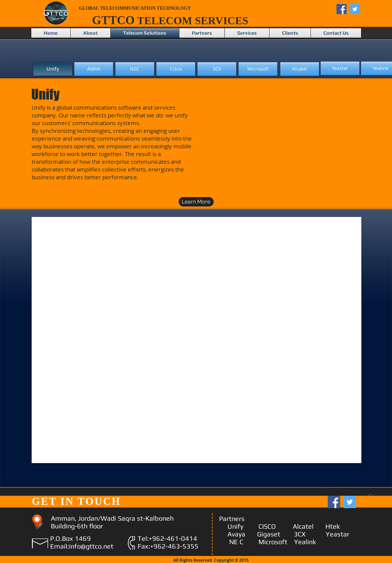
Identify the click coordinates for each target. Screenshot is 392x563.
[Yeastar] (340, 68)
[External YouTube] (280, 148)
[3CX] (217, 69)
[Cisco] (176, 69)
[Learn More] (196, 202)
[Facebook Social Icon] (342, 9)
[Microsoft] (258, 69)
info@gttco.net (91, 546)
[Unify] (53, 69)
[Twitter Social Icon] (355, 9)
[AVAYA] (94, 69)
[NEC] (135, 69)
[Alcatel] (300, 69)
